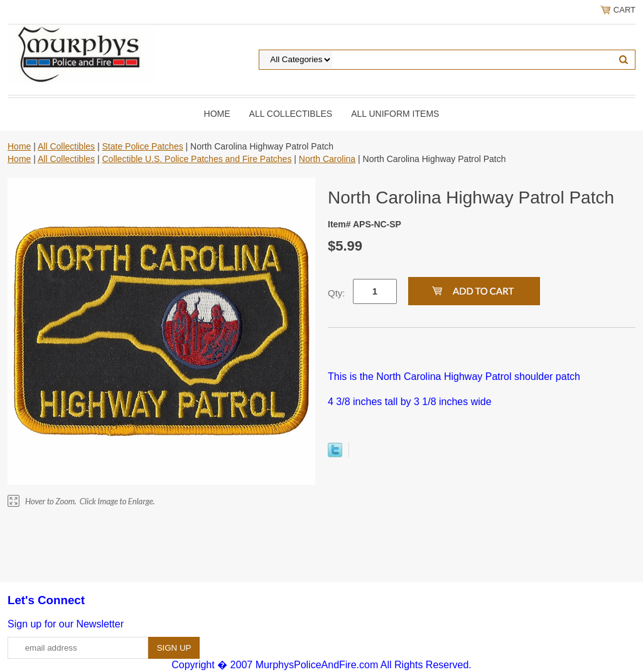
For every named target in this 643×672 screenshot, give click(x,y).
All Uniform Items (395, 114)
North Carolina (327, 159)
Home (217, 114)
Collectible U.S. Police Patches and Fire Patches (197, 159)
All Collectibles (291, 114)
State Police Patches (142, 146)
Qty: (337, 293)
